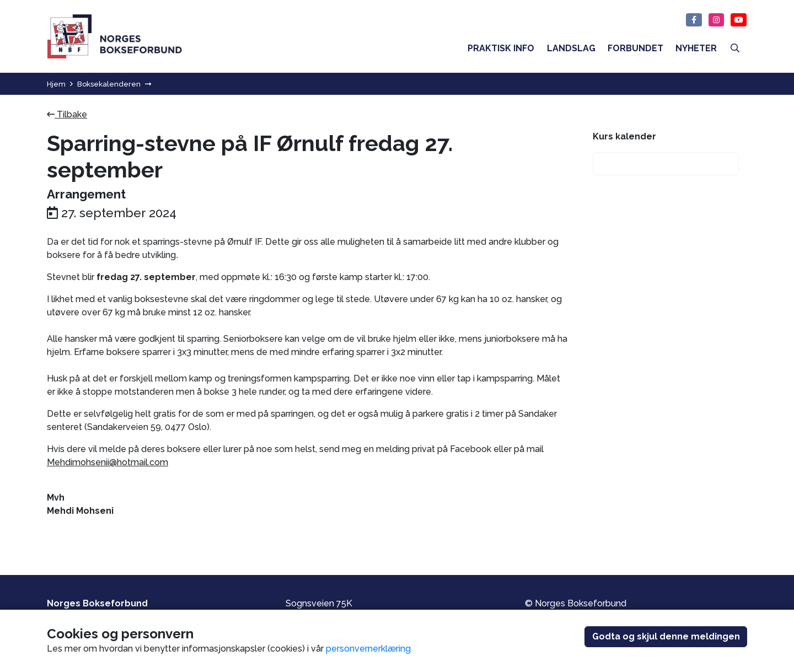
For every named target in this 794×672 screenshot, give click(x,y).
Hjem (56, 84)
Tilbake (67, 114)
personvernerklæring (368, 649)
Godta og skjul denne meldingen (666, 636)
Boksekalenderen (109, 84)
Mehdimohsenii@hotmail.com (108, 462)
